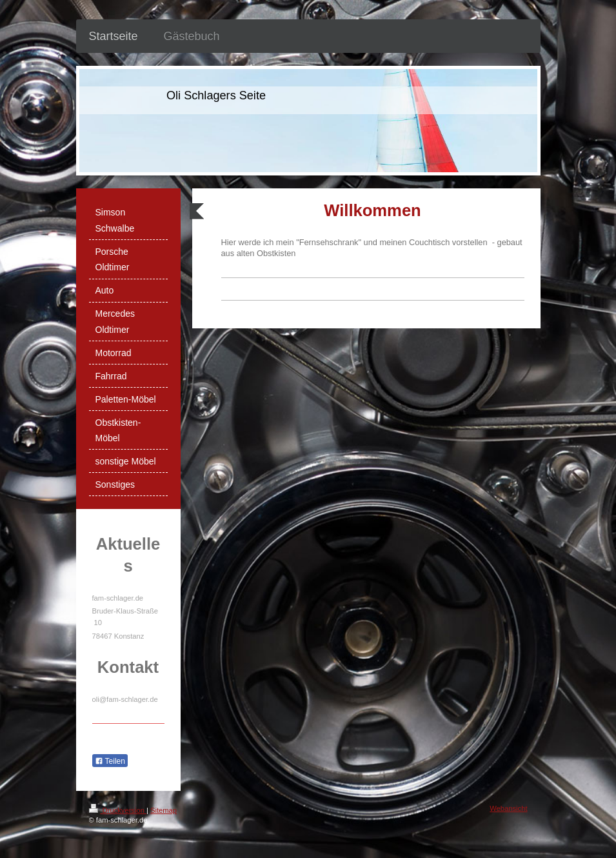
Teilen (110, 761)
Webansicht (508, 808)
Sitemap (164, 810)
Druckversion (118, 810)
